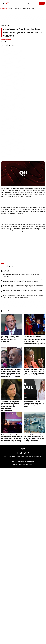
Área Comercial (7, 456)
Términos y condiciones (37, 456)
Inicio (3, 25)
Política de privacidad (26, 456)
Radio (42, 3)
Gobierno (17, 8)
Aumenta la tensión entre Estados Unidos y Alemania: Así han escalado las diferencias (22, 276)
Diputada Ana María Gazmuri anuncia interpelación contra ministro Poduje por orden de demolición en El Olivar (23, 291)
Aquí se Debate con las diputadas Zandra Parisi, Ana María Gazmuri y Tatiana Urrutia (34, 404)
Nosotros (18, 456)
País (8, 25)
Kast (33, 8)
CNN (5, 42)
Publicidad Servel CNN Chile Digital (15, 459)
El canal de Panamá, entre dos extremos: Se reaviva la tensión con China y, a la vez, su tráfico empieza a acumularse (34, 438)
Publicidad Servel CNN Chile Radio (31, 459)
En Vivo (35, 3)
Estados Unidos (26, 8)
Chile (11, 8)
